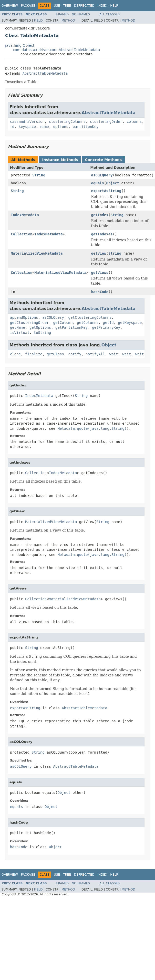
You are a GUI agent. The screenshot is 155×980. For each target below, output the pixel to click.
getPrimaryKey (106, 327)
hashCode (100, 292)
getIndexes (102, 234)
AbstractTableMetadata (45, 73)
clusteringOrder (106, 122)
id (12, 127)
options (61, 127)
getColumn (63, 323)
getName (18, 327)
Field (38, 21)
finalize (34, 354)
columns (134, 122)
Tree (67, 6)
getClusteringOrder (29, 323)
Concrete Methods (104, 160)
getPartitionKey (71, 327)
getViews (100, 273)
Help (114, 6)
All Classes (110, 14)
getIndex (100, 215)
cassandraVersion (27, 122)
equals (97, 183)
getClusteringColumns (90, 317)
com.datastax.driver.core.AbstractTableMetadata (56, 50)
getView (99, 253)
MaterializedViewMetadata (37, 253)
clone (15, 354)
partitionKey (85, 127)
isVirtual (20, 333)
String (39, 175)
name (45, 127)
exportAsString (106, 191)
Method (68, 21)
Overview (10, 6)
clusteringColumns (67, 122)
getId (108, 323)
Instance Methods (60, 160)
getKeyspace (130, 323)
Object (113, 183)
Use (57, 6)
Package (28, 6)
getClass (55, 354)
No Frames (81, 14)
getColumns (88, 323)
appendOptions (24, 317)
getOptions (40, 327)
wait (114, 354)
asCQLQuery (102, 175)
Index (102, 6)
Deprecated (84, 6)
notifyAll (95, 354)
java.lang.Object (20, 45)
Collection (22, 234)
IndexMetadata (25, 215)
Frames (63, 14)
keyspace (27, 127)
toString (42, 333)
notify (75, 354)
